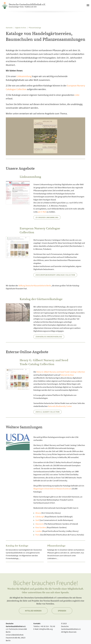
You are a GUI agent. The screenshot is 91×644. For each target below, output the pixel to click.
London (39, 531)
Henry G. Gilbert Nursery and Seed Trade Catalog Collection (44, 362)
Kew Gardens (41, 527)
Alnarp (38, 513)
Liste (77, 95)
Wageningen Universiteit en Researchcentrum (52, 489)
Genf (37, 520)
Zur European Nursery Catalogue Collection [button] (55, 275)
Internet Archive (67, 375)
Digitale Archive (21, 28)
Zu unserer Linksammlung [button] (47, 217)
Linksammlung (24, 76)
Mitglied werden (33, 611)
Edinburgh (40, 517)
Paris (38, 535)
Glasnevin (39, 524)
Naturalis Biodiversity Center (60, 406)
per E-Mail (42, 212)
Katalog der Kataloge (17, 546)
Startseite (9, 28)
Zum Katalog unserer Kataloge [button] (49, 337)
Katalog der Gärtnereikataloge (41, 299)
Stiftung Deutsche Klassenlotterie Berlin (35, 286)
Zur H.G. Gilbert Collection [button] (48, 412)
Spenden (62, 611)
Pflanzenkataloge (35, 28)
